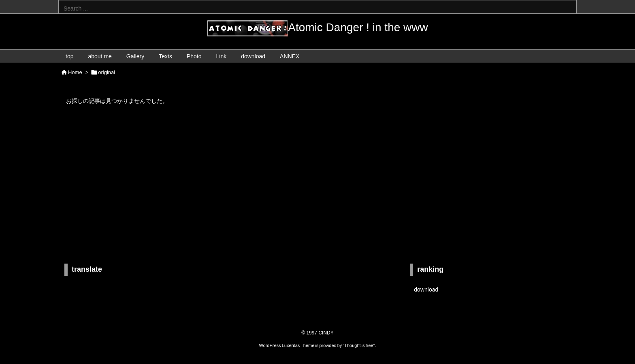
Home (75, 72)
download (426, 289)
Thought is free (359, 345)
